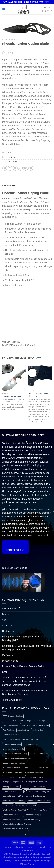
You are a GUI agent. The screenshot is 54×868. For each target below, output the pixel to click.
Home (5, 39)
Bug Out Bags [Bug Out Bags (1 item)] (9, 730)
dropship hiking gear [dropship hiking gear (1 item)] (32, 744)
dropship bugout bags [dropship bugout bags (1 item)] (12, 744)
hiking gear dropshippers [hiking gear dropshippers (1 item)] (13, 782)
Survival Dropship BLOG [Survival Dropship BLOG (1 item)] (13, 796)
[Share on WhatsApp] (5, 168)
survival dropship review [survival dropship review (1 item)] (36, 796)
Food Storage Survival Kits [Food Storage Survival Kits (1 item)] (14, 777)
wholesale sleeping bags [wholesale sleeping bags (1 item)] (34, 819)
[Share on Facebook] (10, 168)
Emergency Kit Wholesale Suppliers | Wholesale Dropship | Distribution (27, 648)
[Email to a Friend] (20, 168)
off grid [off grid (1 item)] (25, 787)
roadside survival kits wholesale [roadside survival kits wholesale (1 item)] (37, 791)
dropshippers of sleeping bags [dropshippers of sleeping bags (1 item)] (15, 754)
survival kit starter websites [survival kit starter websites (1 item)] (39, 801)
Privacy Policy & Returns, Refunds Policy (23, 666)
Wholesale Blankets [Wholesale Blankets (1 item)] (42, 810)
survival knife (12, 162)
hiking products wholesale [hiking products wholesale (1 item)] (37, 782)
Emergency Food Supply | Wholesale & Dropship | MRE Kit (22, 638)
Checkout (7, 625)
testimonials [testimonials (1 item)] (8, 805)
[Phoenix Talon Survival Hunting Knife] (40, 376)
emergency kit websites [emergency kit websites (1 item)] (13, 772)
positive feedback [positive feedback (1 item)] (38, 787)
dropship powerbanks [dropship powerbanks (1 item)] (39, 754)
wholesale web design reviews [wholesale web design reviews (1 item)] (15, 829)
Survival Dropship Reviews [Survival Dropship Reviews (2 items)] (14, 801)
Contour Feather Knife (12, 396)
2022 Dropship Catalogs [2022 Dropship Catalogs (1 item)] (13, 716)
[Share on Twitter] (15, 168)
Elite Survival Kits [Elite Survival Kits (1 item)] (41, 768)
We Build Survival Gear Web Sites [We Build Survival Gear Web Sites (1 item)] (17, 810)
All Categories (9, 609)
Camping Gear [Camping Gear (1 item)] (23, 730)
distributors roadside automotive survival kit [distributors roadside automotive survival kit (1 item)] (21, 740)
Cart (4, 620)
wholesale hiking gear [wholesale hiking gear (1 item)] (35, 815)
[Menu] (4, 9)
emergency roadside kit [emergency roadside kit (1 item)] (34, 772)
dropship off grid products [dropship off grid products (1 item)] (13, 749)
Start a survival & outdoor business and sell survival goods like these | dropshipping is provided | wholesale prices (24, 681)
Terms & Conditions (12, 700)
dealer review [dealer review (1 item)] (38, 730)
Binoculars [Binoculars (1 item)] (25, 725)
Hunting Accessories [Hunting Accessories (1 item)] (11, 787)
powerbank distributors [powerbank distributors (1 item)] (12, 791)
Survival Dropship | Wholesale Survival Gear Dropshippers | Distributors (25, 692)
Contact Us (8, 631)
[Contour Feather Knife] (14, 377)
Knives (14, 39)
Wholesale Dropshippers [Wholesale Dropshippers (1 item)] (13, 815)
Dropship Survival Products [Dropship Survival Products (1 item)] (14, 763)
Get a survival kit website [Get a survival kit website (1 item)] (38, 777)
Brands (6, 614)
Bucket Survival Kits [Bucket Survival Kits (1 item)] (41, 725)
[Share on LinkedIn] (31, 168)
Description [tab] (9, 186)
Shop (5, 672)
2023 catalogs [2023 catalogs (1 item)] (40, 721)
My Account (8, 655)
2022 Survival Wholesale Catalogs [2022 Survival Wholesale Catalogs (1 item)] (17, 721)
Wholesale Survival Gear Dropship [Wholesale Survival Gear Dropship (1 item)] (17, 824)
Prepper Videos (10, 661)
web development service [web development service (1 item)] (26, 805)
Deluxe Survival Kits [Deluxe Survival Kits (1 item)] (11, 735)
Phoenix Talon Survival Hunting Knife (38, 395)
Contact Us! (15, 550)
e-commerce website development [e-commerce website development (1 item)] (17, 768)
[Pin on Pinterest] (26, 168)
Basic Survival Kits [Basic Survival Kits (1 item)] (11, 725)
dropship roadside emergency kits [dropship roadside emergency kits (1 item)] (17, 758)
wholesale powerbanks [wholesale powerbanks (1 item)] (12, 819)
